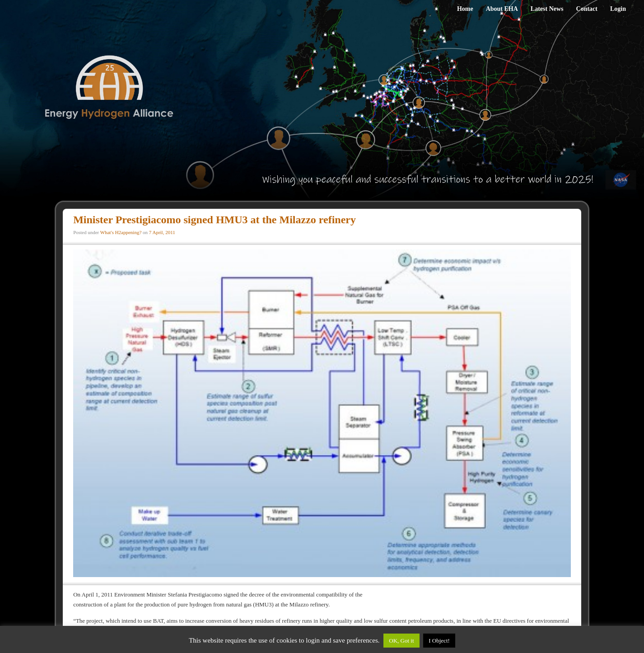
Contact (587, 9)
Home (465, 9)
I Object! (439, 641)
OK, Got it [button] (401, 641)
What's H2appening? (121, 232)
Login (618, 9)
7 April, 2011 (162, 232)
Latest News (547, 9)
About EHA (502, 9)
